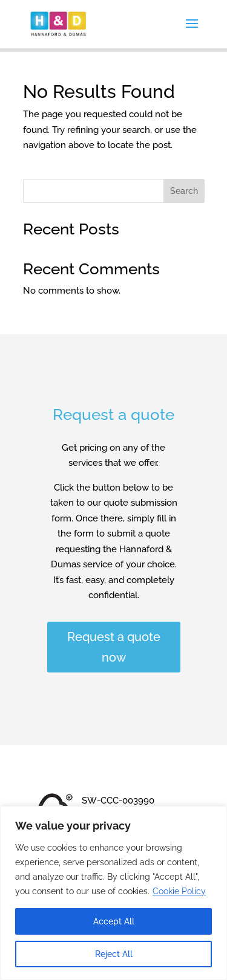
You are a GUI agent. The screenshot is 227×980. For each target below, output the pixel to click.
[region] (113, 893)
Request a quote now (114, 647)
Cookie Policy (179, 891)
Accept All (114, 921)
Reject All (114, 954)
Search (184, 191)
